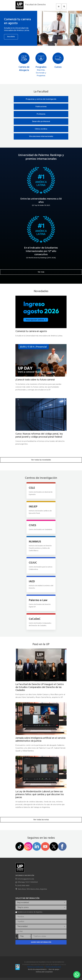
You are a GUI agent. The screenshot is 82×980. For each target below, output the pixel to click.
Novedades (41, 291)
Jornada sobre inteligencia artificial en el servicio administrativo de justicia (40, 740)
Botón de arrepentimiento (37, 969)
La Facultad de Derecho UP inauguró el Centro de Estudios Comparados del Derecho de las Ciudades (40, 687)
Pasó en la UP (41, 644)
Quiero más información (41, 942)
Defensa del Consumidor (44, 972)
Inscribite (11, 37)
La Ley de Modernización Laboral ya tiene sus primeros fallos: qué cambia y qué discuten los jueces (40, 795)
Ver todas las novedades (41, 460)
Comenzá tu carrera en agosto (17, 21)
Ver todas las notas (41, 820)
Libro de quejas (54, 969)
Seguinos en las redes (41, 838)
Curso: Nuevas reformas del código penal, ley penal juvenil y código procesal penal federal (39, 435)
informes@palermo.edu (26, 879)
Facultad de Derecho (35, 4)
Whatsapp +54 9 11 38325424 (28, 882)
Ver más (41, 272)
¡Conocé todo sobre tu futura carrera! (35, 380)
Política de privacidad (53, 967)
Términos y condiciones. (35, 967)
